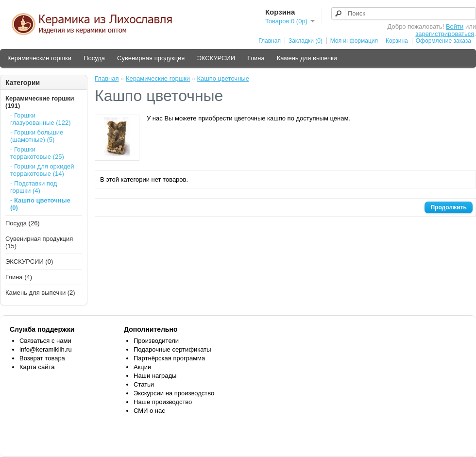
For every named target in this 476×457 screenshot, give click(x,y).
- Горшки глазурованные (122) (41, 119)
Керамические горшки (39, 58)
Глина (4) (19, 277)
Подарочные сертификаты (172, 349)
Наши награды (155, 376)
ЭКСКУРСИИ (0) (29, 262)
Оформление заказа (443, 41)
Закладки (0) (306, 41)
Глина (256, 58)
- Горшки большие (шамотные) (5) (37, 136)
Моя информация (354, 41)
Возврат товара (42, 358)
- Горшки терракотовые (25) (37, 153)
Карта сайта (37, 367)
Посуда (94, 58)
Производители (156, 341)
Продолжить (449, 207)
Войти (455, 26)
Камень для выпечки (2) (40, 293)
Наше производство (163, 402)
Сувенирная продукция (151, 58)
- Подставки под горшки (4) (34, 187)
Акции (142, 367)
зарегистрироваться (445, 34)
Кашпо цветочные (223, 78)
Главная (270, 41)
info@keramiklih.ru (46, 349)
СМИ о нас (149, 411)
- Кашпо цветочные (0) (40, 204)
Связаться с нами (45, 341)
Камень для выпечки (307, 58)
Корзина (397, 41)
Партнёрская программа (169, 358)
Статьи (144, 384)
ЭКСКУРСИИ (216, 58)
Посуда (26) (23, 223)
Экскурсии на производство (174, 393)
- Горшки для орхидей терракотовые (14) (42, 170)
